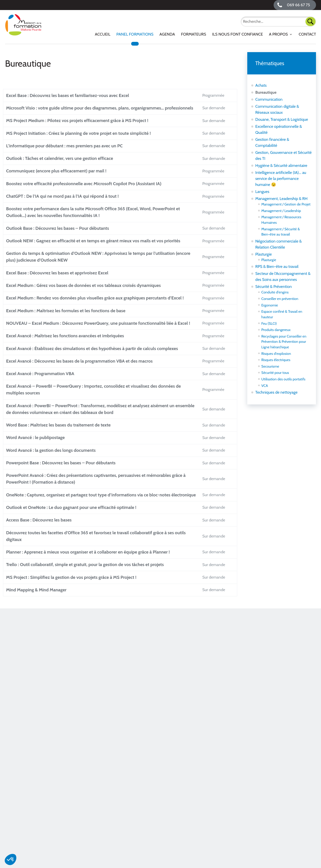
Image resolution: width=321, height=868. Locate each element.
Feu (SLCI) (269, 323)
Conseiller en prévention (280, 299)
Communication (269, 99)
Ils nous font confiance (238, 34)
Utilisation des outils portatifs (283, 379)
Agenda (167, 34)
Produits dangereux (276, 330)
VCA (265, 386)
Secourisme (270, 366)
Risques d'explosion (276, 354)
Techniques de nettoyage (276, 392)
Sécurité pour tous (275, 373)
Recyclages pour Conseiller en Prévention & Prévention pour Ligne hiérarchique (284, 342)
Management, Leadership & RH (281, 199)
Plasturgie (264, 254)
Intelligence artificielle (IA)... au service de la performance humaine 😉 (281, 179)
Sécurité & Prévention (273, 287)
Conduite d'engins (275, 292)
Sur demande (217, 121)
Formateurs (194, 34)
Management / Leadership (281, 211)
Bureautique (266, 92)
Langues (262, 192)
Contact (307, 34)
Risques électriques (276, 360)
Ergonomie (270, 305)
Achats (261, 85)
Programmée (217, 99)
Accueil (103, 34)
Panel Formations (135, 34)
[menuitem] (103, 34)
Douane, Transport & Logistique (282, 119)
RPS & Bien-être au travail (277, 266)
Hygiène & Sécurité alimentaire (281, 166)
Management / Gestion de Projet (286, 204)
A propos (278, 34)
